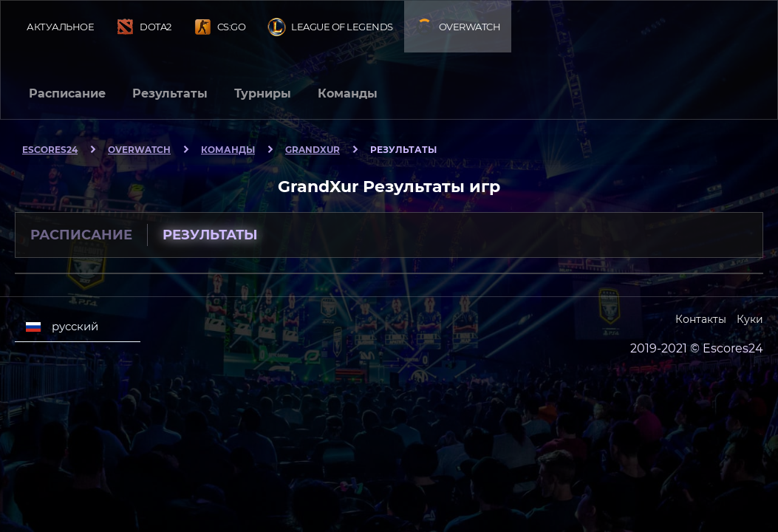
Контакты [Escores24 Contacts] (701, 319)
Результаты (170, 93)
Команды (348, 93)
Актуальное (60, 27)
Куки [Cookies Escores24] (750, 319)
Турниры (263, 93)
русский (62, 327)
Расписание (67, 93)
